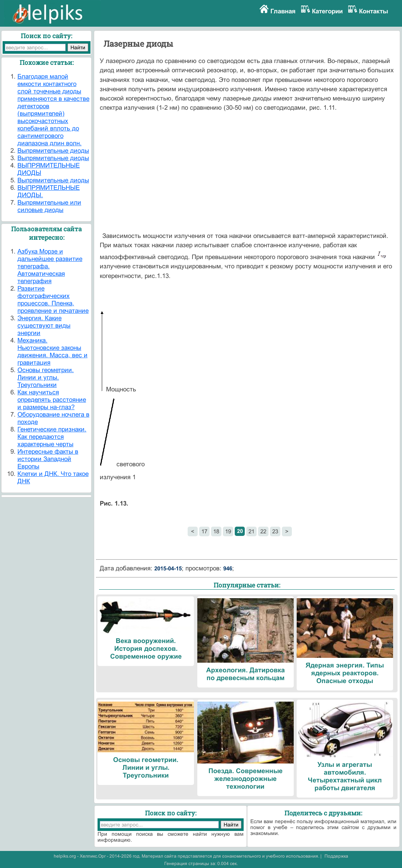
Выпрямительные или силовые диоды (49, 206)
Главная (283, 11)
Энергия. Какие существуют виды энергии (44, 326)
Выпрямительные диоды (53, 151)
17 (204, 531)
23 (275, 531)
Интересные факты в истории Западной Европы (48, 459)
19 (228, 531)
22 (263, 531)
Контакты (374, 11)
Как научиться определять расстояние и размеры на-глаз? (52, 400)
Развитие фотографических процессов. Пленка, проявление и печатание (53, 300)
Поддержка (336, 856)
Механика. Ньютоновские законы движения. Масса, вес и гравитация (52, 352)
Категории (327, 11)
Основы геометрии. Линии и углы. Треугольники (46, 377)
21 (251, 531)
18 (216, 531)
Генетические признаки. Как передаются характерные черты (52, 437)
